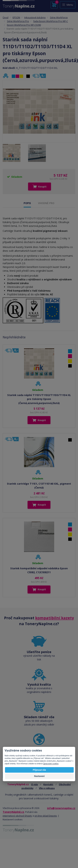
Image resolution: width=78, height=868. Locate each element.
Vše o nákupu (47, 788)
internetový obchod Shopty (17, 816)
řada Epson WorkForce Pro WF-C (51, 21)
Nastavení (39, 776)
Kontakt (48, 784)
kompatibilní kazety (55, 618)
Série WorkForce (59, 17)
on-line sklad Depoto (46, 816)
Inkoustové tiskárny (35, 17)
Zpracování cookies (51, 764)
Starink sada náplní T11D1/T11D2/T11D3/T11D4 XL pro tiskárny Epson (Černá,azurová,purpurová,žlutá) (39, 399)
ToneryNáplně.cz (13, 812)
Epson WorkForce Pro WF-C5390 (24, 25)
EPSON (16, 17)
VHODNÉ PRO (46, 203)
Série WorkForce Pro (18, 21)
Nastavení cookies (13, 819)
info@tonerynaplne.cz (61, 808)
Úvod (6, 17)
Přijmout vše (39, 770)
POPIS (27, 203)
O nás (34, 784)
